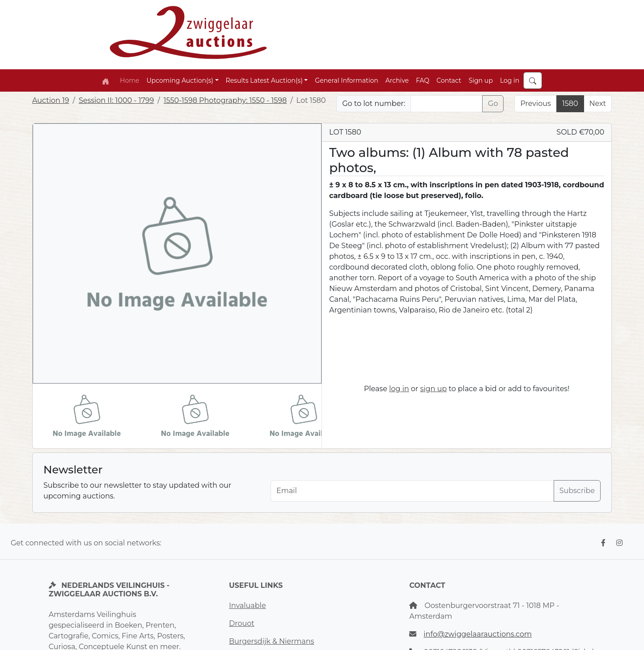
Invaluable (248, 606)
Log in (510, 80)
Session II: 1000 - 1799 (116, 100)
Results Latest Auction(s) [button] (264, 80)
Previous (535, 103)
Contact (449, 80)
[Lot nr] (447, 104)
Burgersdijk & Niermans (271, 641)
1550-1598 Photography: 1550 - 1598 (225, 100)
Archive (397, 80)
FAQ (423, 80)
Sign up (481, 80)
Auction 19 (51, 100)
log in (399, 389)
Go (493, 103)
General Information (346, 80)
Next (598, 103)
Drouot (242, 623)
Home (129, 80)
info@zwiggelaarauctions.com (478, 634)
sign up (433, 389)
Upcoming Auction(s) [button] (180, 80)
